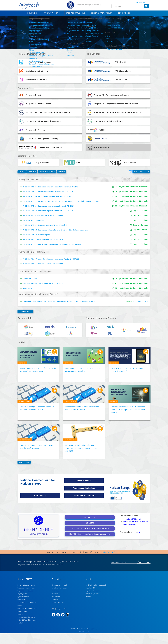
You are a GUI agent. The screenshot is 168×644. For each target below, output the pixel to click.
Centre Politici (22, 611)
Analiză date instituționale (37, 71)
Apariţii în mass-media (59, 588)
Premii (20, 605)
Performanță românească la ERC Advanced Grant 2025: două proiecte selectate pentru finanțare (128, 410)
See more (40, 496)
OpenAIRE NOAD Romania (132, 519)
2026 (146, 301)
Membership (22, 600)
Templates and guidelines (84, 488)
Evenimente (56, 591)
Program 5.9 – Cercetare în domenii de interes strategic (114, 112)
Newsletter (32, 172)
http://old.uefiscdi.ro (112, 552)
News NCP (22, 363)
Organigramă (22, 594)
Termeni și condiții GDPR (26, 617)
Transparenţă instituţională (27, 602)
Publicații (62, 172)
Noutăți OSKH (90, 517)
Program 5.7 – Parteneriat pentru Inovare (108, 95)
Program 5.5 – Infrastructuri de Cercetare (40, 121)
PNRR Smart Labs (123, 71)
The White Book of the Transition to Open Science (90, 534)
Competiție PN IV (25, 401)
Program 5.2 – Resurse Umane (35, 104)
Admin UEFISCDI (141, 2)
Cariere (20, 614)
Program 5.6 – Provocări (32, 130)
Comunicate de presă (47, 172)
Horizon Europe (100, 139)
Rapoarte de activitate (25, 591)
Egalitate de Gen (23, 597)
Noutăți (22, 172)
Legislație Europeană (93, 591)
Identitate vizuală (58, 602)
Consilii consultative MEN (36, 80)
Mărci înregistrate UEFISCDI (27, 608)
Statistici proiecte (99, 147)
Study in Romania (34, 163)
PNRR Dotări (120, 62)
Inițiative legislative (93, 594)
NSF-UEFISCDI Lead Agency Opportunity (42, 139)
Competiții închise (25, 311)
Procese (89, 597)
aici (138, 532)
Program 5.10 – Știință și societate (105, 121)
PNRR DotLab (121, 80)
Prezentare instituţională (26, 588)
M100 (72, 163)
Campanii (55, 600)
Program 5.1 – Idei (30, 95)
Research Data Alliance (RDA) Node (136, 522)
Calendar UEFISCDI (141, 172)
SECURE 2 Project (129, 524)
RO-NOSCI (90, 523)
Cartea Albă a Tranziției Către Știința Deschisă (90, 528)
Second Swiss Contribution (40, 147)
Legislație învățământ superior (96, 585)
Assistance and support (84, 496)
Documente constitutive (26, 585)
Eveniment (114, 363)
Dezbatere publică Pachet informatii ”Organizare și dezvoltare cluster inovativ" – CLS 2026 (83, 448)
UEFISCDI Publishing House (27, 620)
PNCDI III (96, 130)
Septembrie (139, 301)
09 (134, 301)
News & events (84, 481)
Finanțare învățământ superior (38, 62)
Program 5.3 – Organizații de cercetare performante (44, 112)
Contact (20, 623)
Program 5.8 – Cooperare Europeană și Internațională (113, 104)
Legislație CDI (90, 588)
